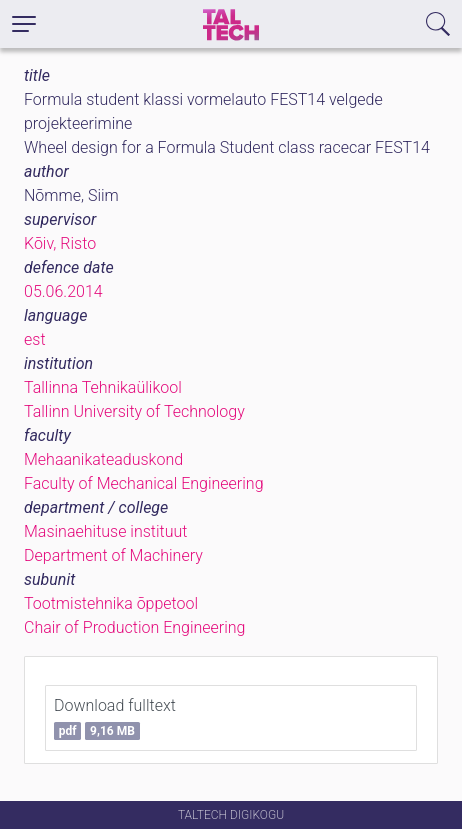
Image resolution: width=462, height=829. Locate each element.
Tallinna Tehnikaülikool (103, 387)
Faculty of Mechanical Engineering (144, 483)
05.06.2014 (63, 291)
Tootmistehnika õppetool (111, 603)
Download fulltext (115, 718)
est (35, 339)
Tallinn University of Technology (134, 411)
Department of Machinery (113, 555)
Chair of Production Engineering (135, 627)
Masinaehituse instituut (105, 531)
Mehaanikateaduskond (103, 459)
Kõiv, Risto (60, 243)
